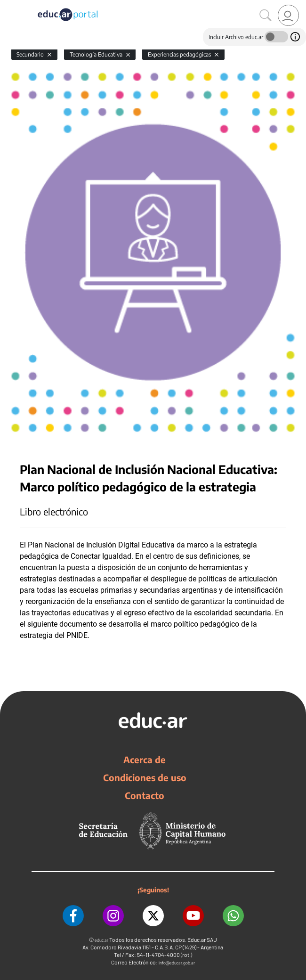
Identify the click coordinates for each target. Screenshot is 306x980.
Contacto (145, 795)
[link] (288, 15)
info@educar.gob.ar (177, 963)
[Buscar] (266, 16)
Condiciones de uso (145, 777)
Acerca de (145, 759)
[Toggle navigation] (8, 5)
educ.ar (101, 940)
